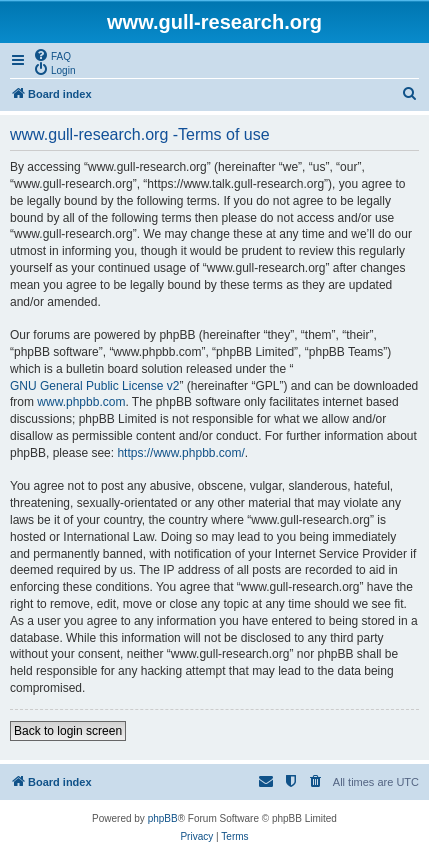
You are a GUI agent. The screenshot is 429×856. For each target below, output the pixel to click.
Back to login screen (68, 731)
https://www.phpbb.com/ (180, 453)
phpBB (163, 818)
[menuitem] (52, 55)
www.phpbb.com (81, 402)
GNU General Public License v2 (94, 386)
